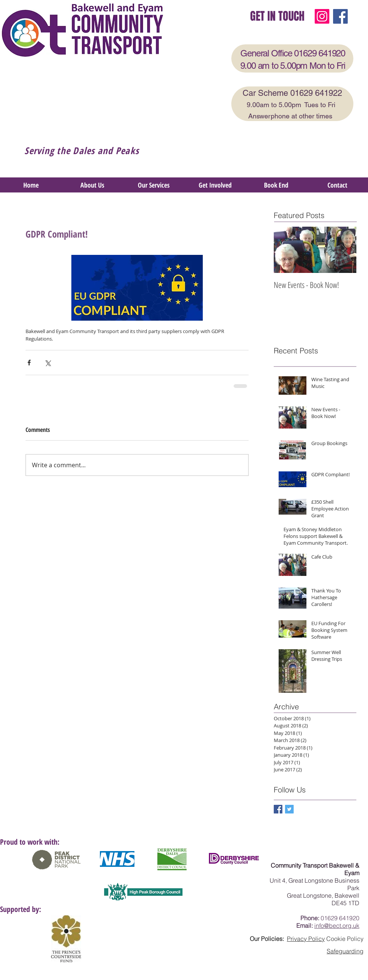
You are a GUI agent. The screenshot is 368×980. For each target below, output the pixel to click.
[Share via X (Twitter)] (48, 363)
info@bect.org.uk (337, 925)
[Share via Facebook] (29, 363)
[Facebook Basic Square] (278, 809)
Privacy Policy (306, 939)
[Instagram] (322, 16)
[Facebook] (340, 16)
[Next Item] (344, 250)
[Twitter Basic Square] (289, 809)
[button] (154, 185)
